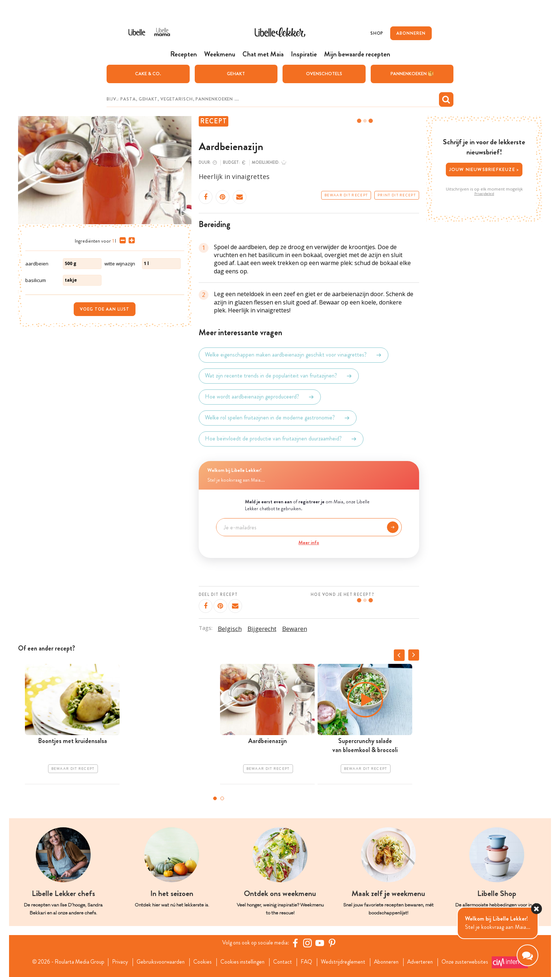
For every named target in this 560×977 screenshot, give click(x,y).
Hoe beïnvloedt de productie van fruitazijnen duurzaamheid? (281, 439)
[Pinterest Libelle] (333, 943)
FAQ (308, 962)
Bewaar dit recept (346, 195)
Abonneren (390, 962)
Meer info (309, 542)
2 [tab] (222, 798)
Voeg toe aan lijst (105, 309)
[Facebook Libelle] (296, 943)
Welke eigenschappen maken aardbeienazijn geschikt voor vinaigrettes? (294, 355)
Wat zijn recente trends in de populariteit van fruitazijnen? (279, 376)
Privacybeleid (484, 193)
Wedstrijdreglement (345, 962)
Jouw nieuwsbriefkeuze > (484, 169)
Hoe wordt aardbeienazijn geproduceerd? (260, 397)
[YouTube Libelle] (321, 943)
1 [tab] (215, 798)
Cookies (201, 962)
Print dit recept (397, 195)
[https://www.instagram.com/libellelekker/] (309, 943)
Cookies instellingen (242, 962)
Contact (283, 962)
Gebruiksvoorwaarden (158, 962)
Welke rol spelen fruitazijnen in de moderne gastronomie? (278, 418)
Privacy (116, 962)
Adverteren (425, 962)
